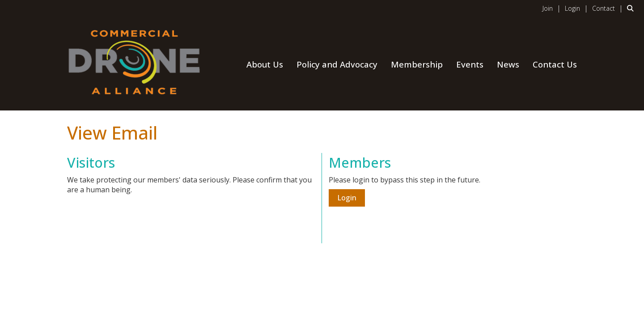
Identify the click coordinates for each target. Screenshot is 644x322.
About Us (265, 64)
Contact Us (555, 64)
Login (347, 198)
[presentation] (135, 217)
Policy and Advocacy (337, 64)
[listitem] (553, 8)
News (508, 64)
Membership (417, 64)
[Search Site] (632, 8)
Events (470, 64)
